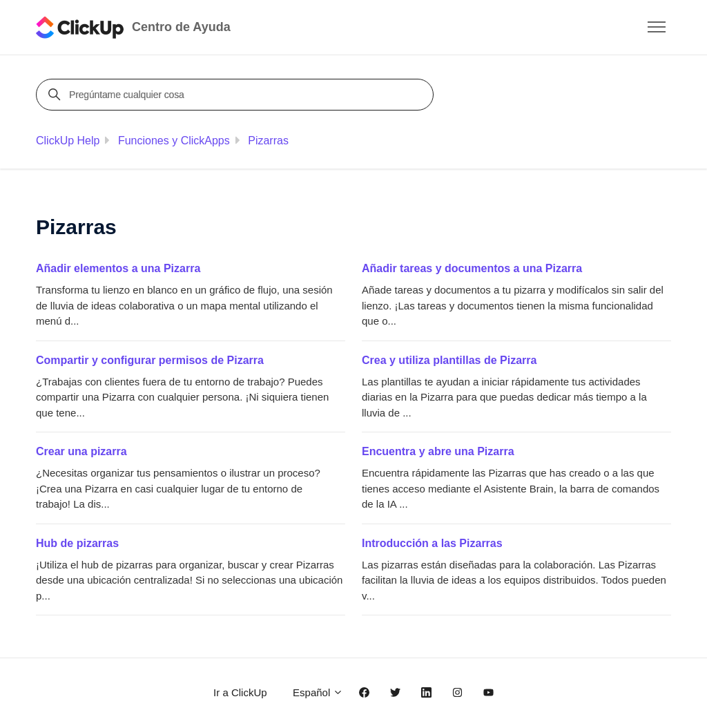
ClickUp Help (68, 141)
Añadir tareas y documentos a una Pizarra (472, 268)
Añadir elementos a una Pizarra (118, 268)
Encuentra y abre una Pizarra (438, 451)
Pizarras (268, 141)
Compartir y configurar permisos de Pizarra (150, 360)
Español (318, 692)
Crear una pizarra (81, 451)
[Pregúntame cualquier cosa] (237, 95)
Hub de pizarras (77, 543)
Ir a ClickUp (240, 692)
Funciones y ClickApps (174, 141)
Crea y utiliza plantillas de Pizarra (449, 360)
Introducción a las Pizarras (432, 543)
